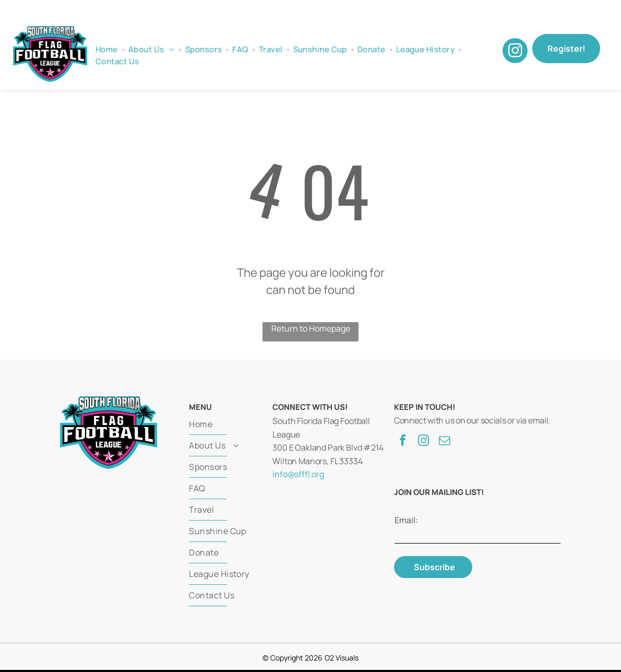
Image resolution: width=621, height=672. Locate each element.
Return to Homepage (311, 328)
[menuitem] (108, 50)
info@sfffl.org (298, 474)
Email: (406, 520)
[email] (444, 442)
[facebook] (402, 442)
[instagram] (515, 52)
